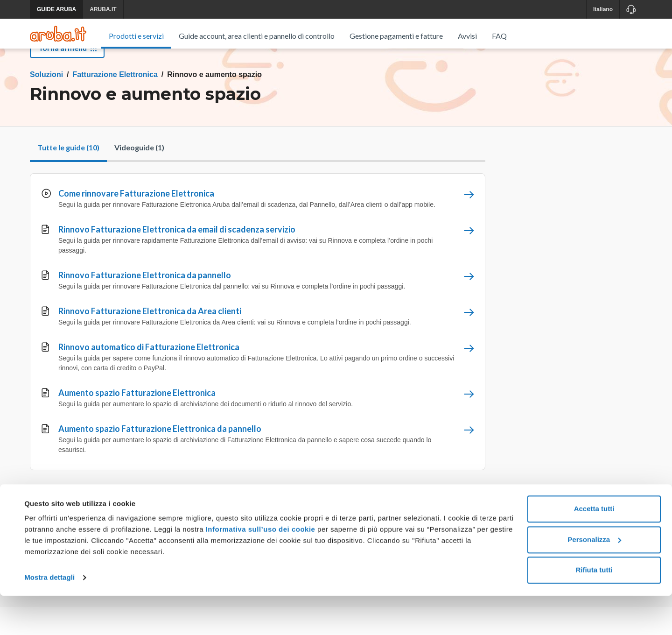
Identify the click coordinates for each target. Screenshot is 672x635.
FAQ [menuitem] (499, 36)
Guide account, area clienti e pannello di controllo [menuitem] (257, 36)
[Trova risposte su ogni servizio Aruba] (58, 34)
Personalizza (594, 578)
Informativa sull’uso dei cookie (259, 568)
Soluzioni (46, 102)
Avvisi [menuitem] (467, 36)
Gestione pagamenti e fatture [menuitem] (396, 36)
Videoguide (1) (139, 175)
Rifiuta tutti (594, 609)
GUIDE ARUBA (56, 9)
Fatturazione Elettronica (115, 102)
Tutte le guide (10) (68, 175)
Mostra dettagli (49, 617)
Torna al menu (67, 76)
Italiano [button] (603, 9)
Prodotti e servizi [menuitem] (136, 36)
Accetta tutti (594, 548)
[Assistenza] (631, 9)
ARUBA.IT (103, 9)
